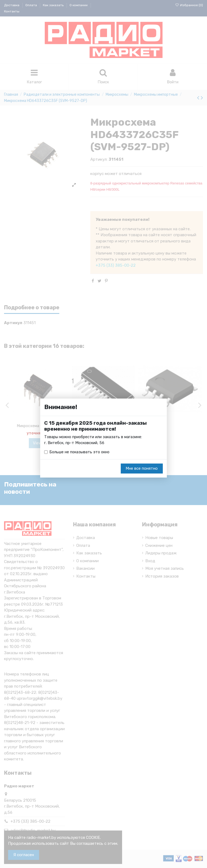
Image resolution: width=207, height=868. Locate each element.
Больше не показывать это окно (80, 452)
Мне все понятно (142, 469)
